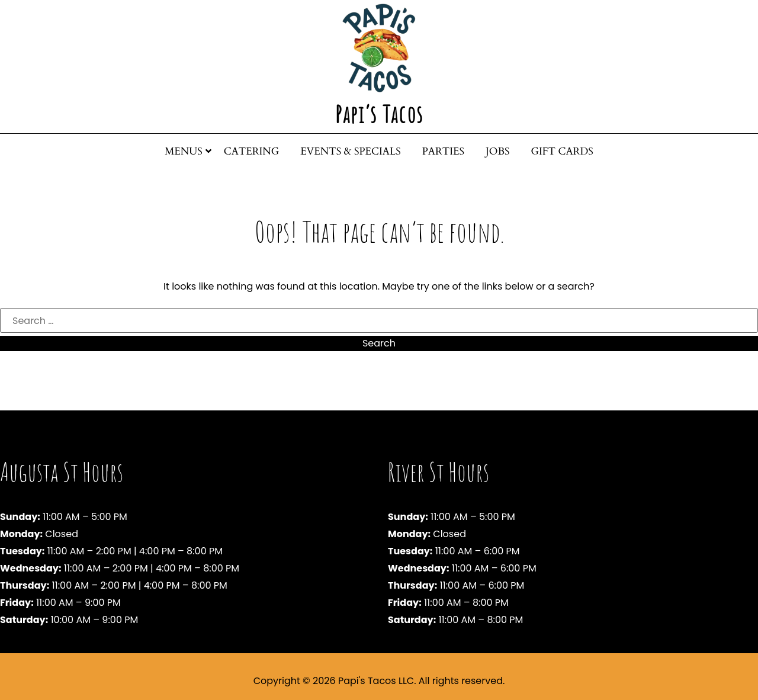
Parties (443, 151)
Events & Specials (351, 151)
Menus (183, 151)
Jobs (498, 151)
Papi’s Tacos (379, 114)
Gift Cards (562, 151)
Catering (252, 151)
